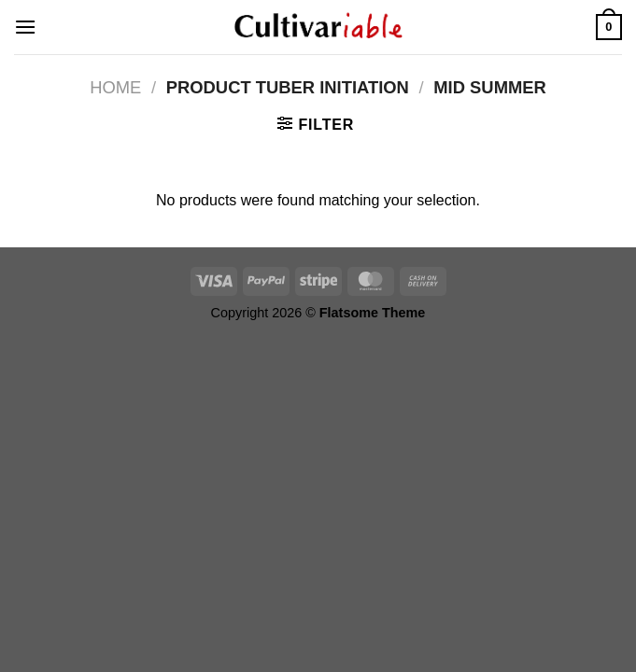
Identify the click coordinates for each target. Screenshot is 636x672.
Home (115, 87)
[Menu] (25, 27)
